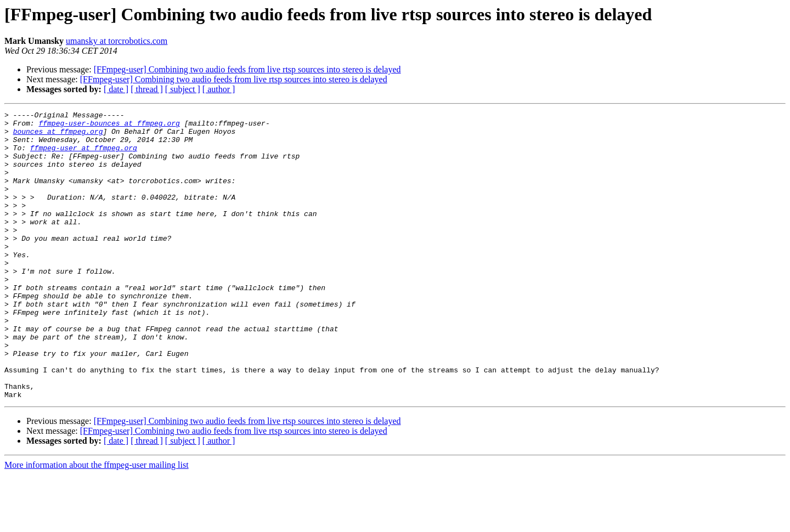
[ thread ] (147, 89)
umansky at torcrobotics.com (117, 41)
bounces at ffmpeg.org (58, 136)
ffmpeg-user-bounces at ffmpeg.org (109, 126)
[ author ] (219, 89)
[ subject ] (183, 89)
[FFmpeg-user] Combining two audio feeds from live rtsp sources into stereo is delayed (247, 69)
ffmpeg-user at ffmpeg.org (84, 156)
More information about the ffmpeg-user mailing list (97, 522)
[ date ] (116, 89)
